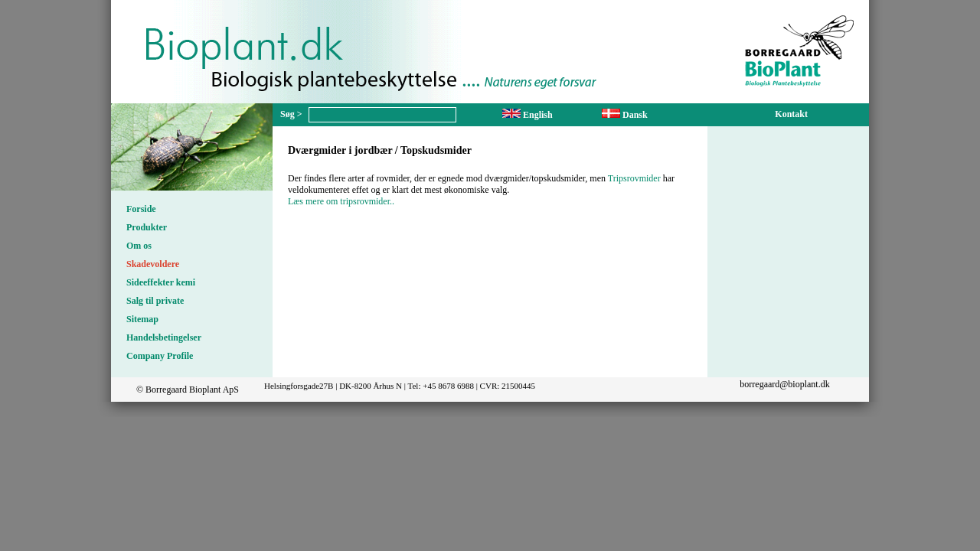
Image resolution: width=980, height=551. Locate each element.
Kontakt (791, 114)
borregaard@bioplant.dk (784, 384)
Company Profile (160, 356)
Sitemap (142, 319)
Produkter (147, 227)
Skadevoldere (153, 264)
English (528, 115)
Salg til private (155, 301)
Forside (141, 209)
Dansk (625, 115)
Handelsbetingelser (164, 337)
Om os (139, 246)
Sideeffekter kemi (161, 282)
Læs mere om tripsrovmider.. (341, 201)
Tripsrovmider (634, 178)
